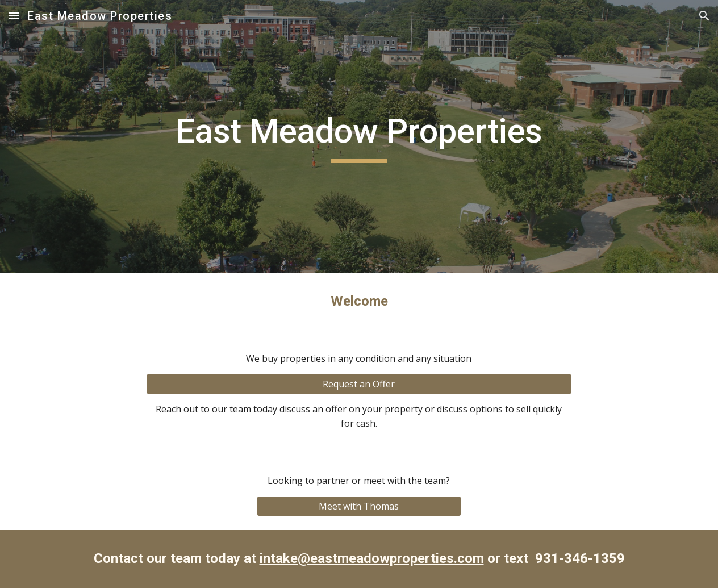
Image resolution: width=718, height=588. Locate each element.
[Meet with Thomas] (359, 506)
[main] (359, 136)
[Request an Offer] (359, 384)
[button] (14, 16)
